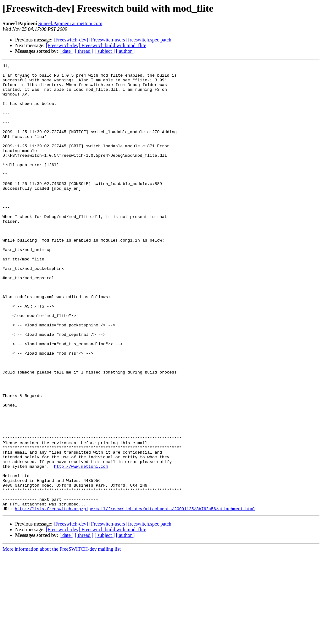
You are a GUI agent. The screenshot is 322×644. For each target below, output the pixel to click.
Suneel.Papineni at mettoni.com (70, 23)
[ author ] (125, 51)
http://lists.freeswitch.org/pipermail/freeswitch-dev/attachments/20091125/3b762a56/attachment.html (135, 598)
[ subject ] (105, 51)
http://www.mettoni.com (81, 547)
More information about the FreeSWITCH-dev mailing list (62, 639)
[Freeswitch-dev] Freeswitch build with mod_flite (96, 45)
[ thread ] (84, 51)
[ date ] (67, 51)
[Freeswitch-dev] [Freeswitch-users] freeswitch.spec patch (113, 40)
